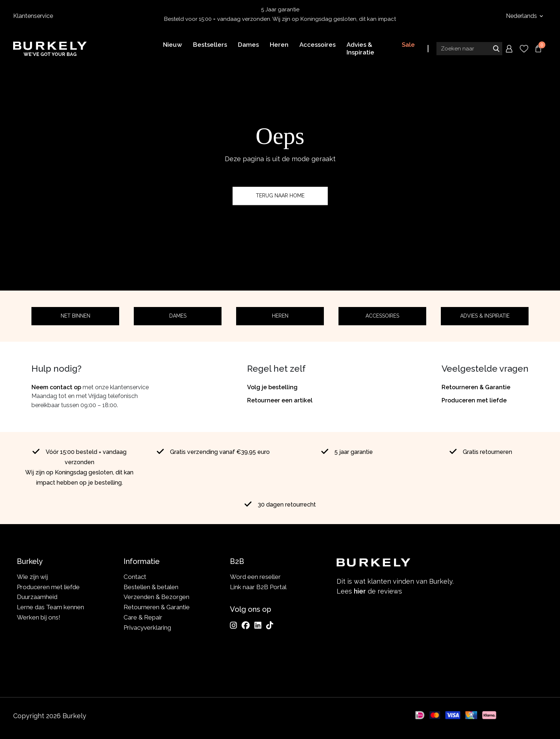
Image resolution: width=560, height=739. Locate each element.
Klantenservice (33, 16)
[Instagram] (233, 625)
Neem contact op (56, 387)
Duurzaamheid (37, 597)
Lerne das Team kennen (50, 607)
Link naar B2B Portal (258, 587)
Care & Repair (143, 617)
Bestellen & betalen (151, 587)
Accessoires (382, 316)
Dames (178, 316)
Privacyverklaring (147, 628)
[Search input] (469, 49)
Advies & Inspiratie (485, 316)
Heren (280, 316)
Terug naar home (280, 196)
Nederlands (522, 16)
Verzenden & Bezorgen (156, 597)
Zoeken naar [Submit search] (496, 49)
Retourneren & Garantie (476, 387)
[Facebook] (246, 625)
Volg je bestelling (272, 387)
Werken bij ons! (39, 617)
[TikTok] (270, 625)
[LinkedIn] (258, 625)
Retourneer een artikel (280, 400)
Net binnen (75, 316)
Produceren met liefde (474, 400)
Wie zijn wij (32, 577)
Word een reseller (255, 577)
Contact (135, 577)
